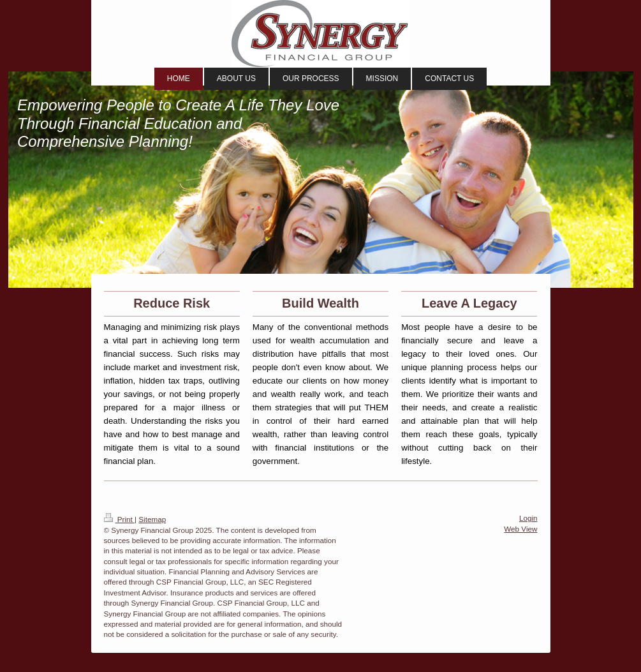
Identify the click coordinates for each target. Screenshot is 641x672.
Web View (520, 529)
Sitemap (152, 519)
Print (120, 519)
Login (528, 518)
